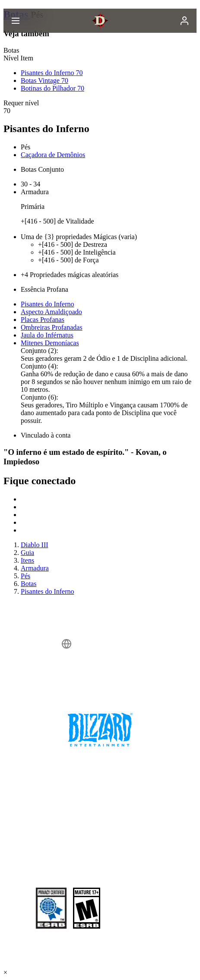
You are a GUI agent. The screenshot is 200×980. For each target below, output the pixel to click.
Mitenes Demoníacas (50, 343)
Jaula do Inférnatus (47, 335)
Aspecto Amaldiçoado (51, 312)
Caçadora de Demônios (53, 155)
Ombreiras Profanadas (52, 327)
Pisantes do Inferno (48, 304)
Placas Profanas (43, 320)
